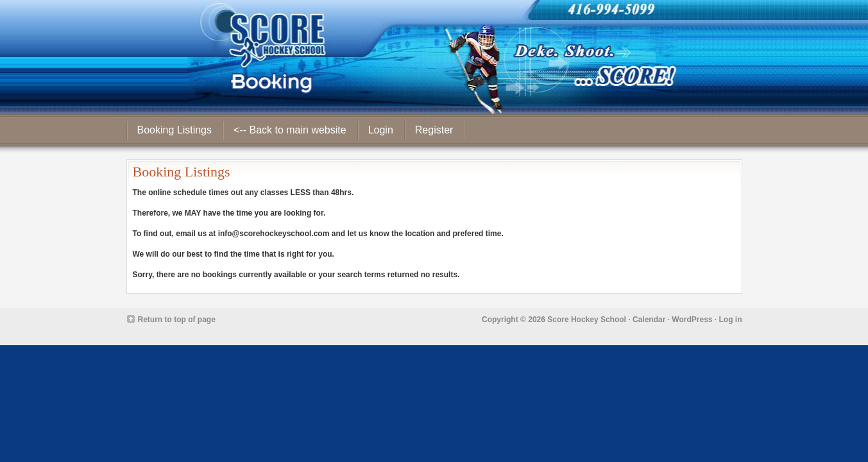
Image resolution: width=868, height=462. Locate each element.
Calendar (649, 320)
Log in (731, 320)
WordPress (692, 320)
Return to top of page (177, 320)
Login (381, 130)
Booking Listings (175, 130)
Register (434, 130)
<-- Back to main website (290, 130)
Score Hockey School (587, 320)
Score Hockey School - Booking (434, 57)
